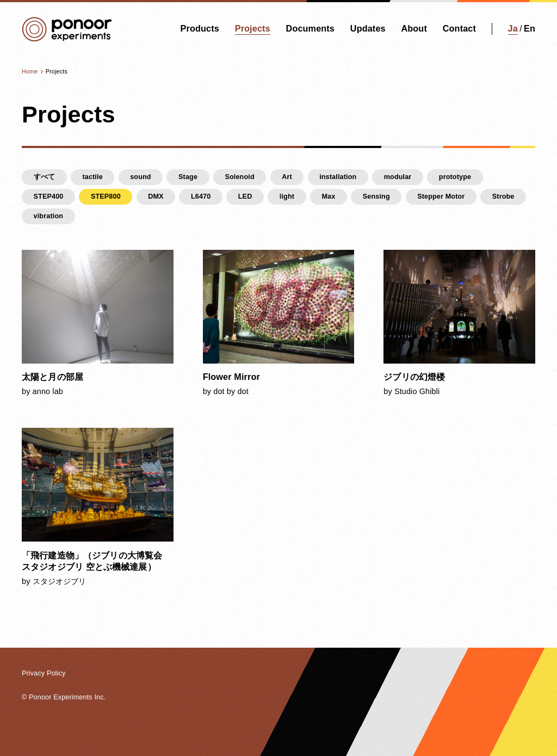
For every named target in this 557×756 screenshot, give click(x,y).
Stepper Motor (441, 196)
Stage (188, 177)
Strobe (503, 196)
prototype (455, 177)
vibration (48, 216)
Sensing (376, 196)
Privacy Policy (44, 673)
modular (398, 177)
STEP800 (106, 196)
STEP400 (49, 196)
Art (287, 177)
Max (328, 196)
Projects (253, 28)
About (414, 28)
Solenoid (239, 177)
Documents (310, 28)
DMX (156, 196)
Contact (459, 28)
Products (200, 28)
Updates (368, 28)
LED (245, 196)
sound (141, 177)
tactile (92, 177)
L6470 (201, 196)
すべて (44, 177)
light (287, 196)
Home (30, 71)
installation (338, 177)
